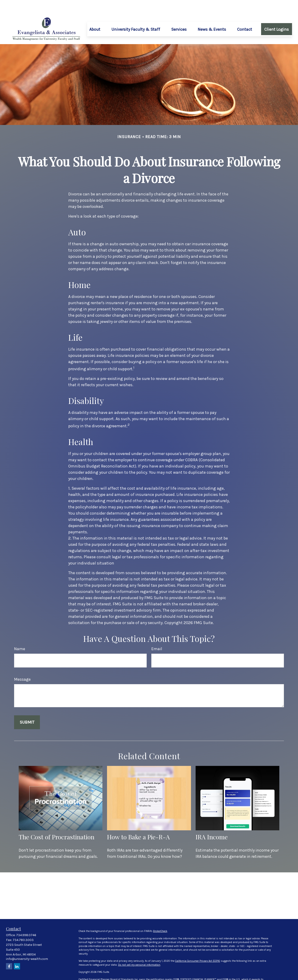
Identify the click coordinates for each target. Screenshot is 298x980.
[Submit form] (27, 708)
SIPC (146, 977)
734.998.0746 (26, 921)
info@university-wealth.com (27, 945)
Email (157, 635)
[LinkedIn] (17, 952)
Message (22, 665)
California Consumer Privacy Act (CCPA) (198, 947)
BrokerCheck (160, 917)
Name (20, 635)
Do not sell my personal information (139, 951)
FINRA (139, 977)
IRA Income (212, 823)
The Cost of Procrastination (57, 823)
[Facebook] (9, 952)
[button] (95, 15)
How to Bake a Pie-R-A (138, 823)
